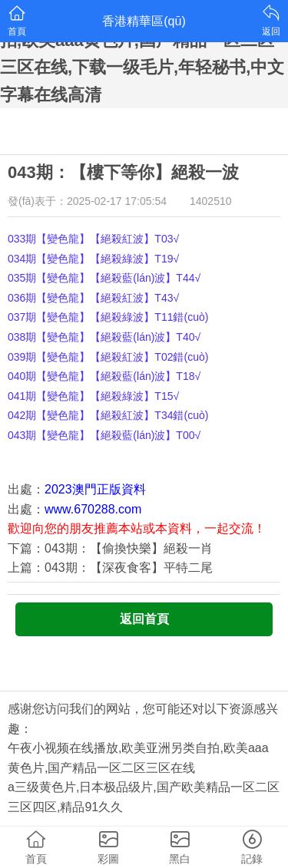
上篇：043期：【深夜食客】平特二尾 (110, 568)
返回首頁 (144, 619)
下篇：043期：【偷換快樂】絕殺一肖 (110, 548)
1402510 (211, 201)
